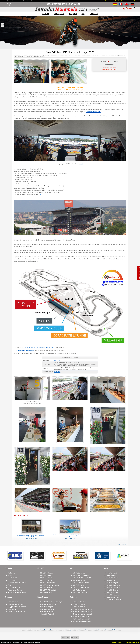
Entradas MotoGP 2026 (27, 55)
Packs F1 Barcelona (112, 578)
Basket (129, 8)
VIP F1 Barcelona (79, 573)
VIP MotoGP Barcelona (81, 575)
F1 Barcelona (12, 578)
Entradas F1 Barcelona (81, 617)
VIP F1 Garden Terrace (81, 583)
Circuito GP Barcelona (48, 604)
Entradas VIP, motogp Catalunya (42, 55)
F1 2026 (46, 14)
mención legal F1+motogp (96, 630)
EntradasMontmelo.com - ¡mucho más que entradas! (125, 642)
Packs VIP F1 (110, 580)
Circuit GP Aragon (47, 607)
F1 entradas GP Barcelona (17, 592)
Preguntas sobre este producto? (109, 69)
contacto (94, 14)
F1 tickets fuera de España (17, 583)
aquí (81, 164)
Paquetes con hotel (126, 1)
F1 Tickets (11, 573)
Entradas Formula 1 (80, 604)
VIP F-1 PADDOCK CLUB (82, 578)
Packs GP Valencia (112, 595)
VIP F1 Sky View (79, 585)
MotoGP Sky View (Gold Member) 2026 (36, 56)
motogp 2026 (59, 14)
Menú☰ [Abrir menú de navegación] (9, 4)
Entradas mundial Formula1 (82, 614)
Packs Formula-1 (111, 573)
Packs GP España (112, 592)
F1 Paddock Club (14, 588)
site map (119, 630)
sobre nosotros (13, 602)
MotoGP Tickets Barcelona (82, 621)
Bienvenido (108, 1)
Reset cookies (75, 638)
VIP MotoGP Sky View (81, 592)
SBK (134, 1)
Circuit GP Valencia (47, 609)
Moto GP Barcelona (47, 588)
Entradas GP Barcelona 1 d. (83, 609)
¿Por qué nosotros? (110, 630)
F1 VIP (10, 585)
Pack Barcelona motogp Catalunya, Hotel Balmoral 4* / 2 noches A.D (32, 536)
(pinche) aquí (57, 360)
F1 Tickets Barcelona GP (82, 619)
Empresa (73, 14)
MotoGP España (46, 580)
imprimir (124, 544)
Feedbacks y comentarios (17, 612)
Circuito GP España (47, 612)
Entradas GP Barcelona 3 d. (83, 612)
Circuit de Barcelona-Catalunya (51, 602)
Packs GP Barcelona (113, 585)
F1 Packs (11, 575)
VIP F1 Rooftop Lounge (81, 588)
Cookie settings (66, 638)
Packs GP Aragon (112, 583)
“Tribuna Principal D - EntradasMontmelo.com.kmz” (39, 347)
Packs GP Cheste (112, 590)
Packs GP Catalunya (113, 588)
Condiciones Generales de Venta (46, 630)
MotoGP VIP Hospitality (48, 590)
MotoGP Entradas (47, 573)
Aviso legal (59, 630)
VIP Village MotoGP (80, 580)
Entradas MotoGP (79, 607)
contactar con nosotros (16, 604)
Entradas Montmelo (80, 602)
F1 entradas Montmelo (16, 590)
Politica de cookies (82, 630)
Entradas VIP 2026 (63, 55)
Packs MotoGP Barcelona (114, 600)
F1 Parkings (12, 580)
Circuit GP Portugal (47, 614)
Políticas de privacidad (70, 630)
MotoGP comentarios (48, 583)
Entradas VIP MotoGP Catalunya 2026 (109, 55)
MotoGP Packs (45, 575)
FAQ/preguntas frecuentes (17, 607)
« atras (118, 544)
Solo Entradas (116, 1)
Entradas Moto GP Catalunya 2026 (90, 55)
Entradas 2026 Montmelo (29, 630)
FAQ (83, 14)
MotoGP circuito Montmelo (49, 585)
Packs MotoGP (111, 575)
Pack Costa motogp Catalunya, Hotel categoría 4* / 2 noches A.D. (70, 536)
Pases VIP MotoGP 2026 (75, 55)
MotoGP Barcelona (47, 578)
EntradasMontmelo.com (93, 112)
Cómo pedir (12, 609)
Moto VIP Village (46, 592)
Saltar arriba (134, 635)
